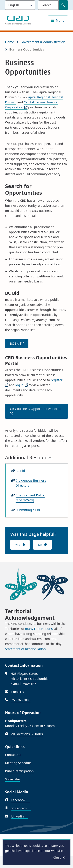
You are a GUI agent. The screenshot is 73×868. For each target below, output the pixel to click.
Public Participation (19, 771)
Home (10, 42)
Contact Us (13, 755)
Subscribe (12, 779)
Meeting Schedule (18, 763)
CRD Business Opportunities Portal (39, 412)
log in (22, 385)
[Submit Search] (63, 5)
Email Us (18, 692)
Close (57, 858)
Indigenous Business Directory (31, 483)
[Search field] (48, 5)
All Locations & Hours (27, 734)
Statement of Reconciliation (25, 649)
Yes (18, 545)
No (40, 545)
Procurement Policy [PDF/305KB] (30, 498)
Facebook (21, 800)
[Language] (20, 5)
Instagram (21, 808)
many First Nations (39, 629)
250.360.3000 (21, 700)
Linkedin (20, 816)
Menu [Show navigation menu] (60, 20)
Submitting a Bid (28, 510)
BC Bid (19, 345)
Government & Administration (43, 42)
